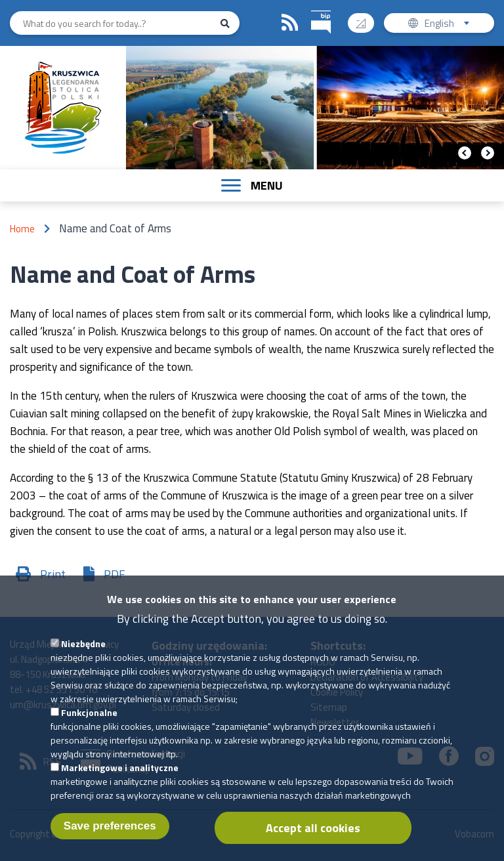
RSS (290, 23)
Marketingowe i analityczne (120, 785)
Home (22, 229)
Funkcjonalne (89, 730)
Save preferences (110, 844)
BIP (311, 9)
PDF (115, 574)
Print (53, 574)
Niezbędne (83, 661)
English (451, 25)
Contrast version (366, 19)
